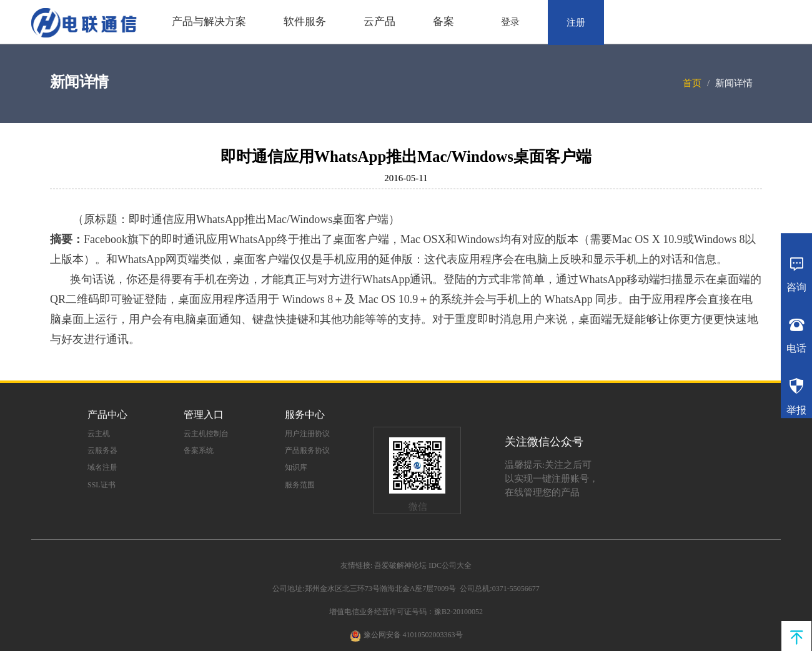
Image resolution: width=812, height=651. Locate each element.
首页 (692, 83)
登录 (510, 22)
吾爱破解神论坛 (400, 565)
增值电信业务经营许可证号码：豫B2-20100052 (406, 612)
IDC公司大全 (450, 565)
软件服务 (305, 22)
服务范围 (300, 485)
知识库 (296, 467)
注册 (576, 22)
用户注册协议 (307, 434)
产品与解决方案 (209, 22)
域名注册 (102, 467)
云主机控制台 (206, 434)
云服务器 (102, 450)
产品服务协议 (307, 450)
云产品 (379, 22)
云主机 (99, 434)
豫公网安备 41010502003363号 (413, 635)
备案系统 (199, 450)
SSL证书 (101, 485)
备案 (443, 22)
